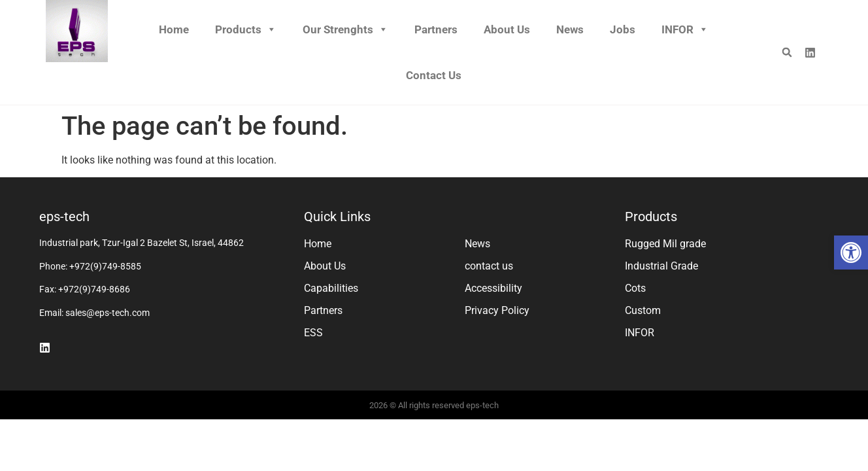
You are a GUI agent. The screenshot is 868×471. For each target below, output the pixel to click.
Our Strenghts (345, 29)
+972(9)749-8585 (105, 266)
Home (174, 29)
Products (246, 29)
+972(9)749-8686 (94, 289)
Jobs (623, 29)
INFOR (685, 29)
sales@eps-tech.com (108, 313)
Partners (436, 29)
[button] (851, 253)
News (570, 29)
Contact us (434, 75)
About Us (507, 29)
